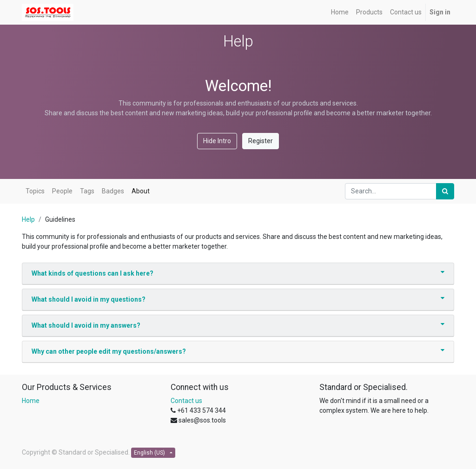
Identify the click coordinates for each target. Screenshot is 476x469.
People (62, 191)
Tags (87, 191)
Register (261, 141)
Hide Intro (217, 141)
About (141, 191)
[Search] (445, 191)
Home (31, 401)
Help (28, 219)
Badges (113, 191)
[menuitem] (340, 12)
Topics (35, 191)
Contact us (186, 401)
